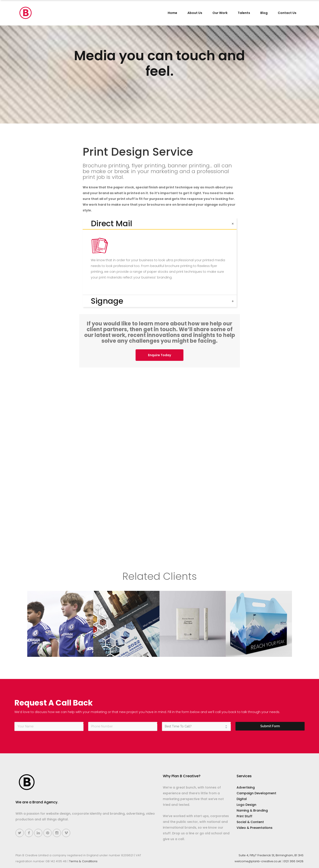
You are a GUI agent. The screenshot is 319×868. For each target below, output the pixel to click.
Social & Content (250, 822)
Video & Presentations (255, 828)
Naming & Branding (252, 810)
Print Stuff (244, 816)
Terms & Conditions (83, 861)
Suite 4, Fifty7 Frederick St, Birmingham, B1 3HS (271, 855)
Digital (242, 799)
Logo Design (246, 805)
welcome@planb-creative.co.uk (258, 861)
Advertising (246, 787)
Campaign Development (256, 793)
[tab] (160, 224)
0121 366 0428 (293, 861)
